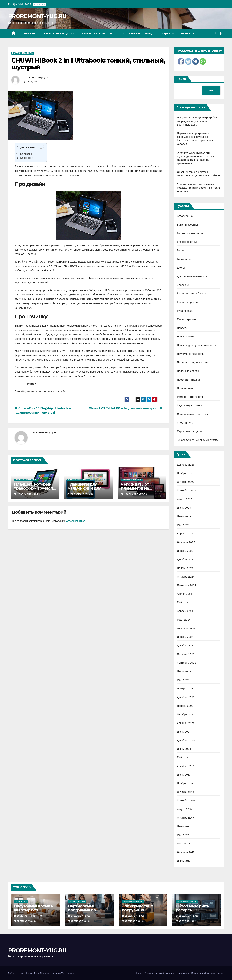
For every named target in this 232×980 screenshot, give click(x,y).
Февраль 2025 (186, 542)
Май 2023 (183, 680)
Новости (188, 33)
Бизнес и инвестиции (190, 233)
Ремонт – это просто (98, 33)
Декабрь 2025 (186, 465)
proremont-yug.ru (38, 77)
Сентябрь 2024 (187, 585)
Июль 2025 (184, 508)
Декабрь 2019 (186, 766)
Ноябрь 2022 (185, 706)
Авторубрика (185, 216)
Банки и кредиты (187, 225)
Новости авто (185, 337)
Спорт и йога (185, 423)
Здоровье (183, 285)
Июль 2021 (184, 732)
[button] (215, 33)
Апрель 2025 (185, 534)
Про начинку (26, 158)
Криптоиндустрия (188, 302)
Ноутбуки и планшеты (23, 53)
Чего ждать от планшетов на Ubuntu (135, 488)
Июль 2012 (184, 861)
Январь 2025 (185, 551)
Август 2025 (185, 499)
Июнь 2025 (184, 516)
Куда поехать (185, 311)
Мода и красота (187, 319)
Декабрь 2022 (186, 697)
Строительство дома (58, 33)
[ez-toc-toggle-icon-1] (40, 149)
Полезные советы (188, 371)
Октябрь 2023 (186, 654)
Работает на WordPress (20, 973)
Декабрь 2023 (186, 646)
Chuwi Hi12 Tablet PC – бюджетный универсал (126, 408)
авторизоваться (76, 521)
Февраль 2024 (186, 628)
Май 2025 (183, 525)
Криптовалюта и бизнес (192, 294)
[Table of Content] (41, 148)
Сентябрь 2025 (187, 490)
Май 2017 (183, 835)
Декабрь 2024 (186, 559)
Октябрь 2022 (186, 714)
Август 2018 (184, 809)
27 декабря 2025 (81, 916)
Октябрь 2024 (186, 577)
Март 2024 (184, 620)
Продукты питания (188, 380)
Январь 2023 (185, 689)
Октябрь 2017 (185, 818)
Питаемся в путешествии (193, 362)
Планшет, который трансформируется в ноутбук (35, 488)
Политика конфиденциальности (207, 973)
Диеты (181, 268)
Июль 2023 (184, 671)
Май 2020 (183, 757)
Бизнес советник (187, 242)
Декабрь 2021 (186, 723)
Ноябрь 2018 (185, 783)
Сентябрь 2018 (186, 801)
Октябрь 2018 (186, 792)
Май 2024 (183, 602)
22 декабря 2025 (135, 916)
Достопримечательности (192, 276)
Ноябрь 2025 (185, 473)
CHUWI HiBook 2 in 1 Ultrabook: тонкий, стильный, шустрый (88, 64)
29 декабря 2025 (27, 916)
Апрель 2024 (185, 611)
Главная (29, 33)
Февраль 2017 (186, 852)
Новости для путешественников (197, 345)
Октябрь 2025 (186, 482)
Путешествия (185, 388)
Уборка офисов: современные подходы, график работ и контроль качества (199, 188)
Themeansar (68, 973)
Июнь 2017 (184, 826)
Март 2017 (184, 844)
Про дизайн (25, 154)
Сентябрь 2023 (187, 663)
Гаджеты (167, 33)
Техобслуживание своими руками (198, 440)
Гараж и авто (185, 259)
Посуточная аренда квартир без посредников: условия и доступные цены (197, 121)
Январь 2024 (185, 637)
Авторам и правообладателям (159, 973)
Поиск (181, 79)
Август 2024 (185, 594)
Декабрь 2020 (186, 740)
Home (139, 973)
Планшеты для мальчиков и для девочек (85, 488)
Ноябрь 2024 (185, 568)
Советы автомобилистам (192, 414)
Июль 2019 (184, 775)
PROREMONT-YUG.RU (37, 16)
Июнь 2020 (184, 749)
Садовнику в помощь (137, 33)
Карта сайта (183, 973)
